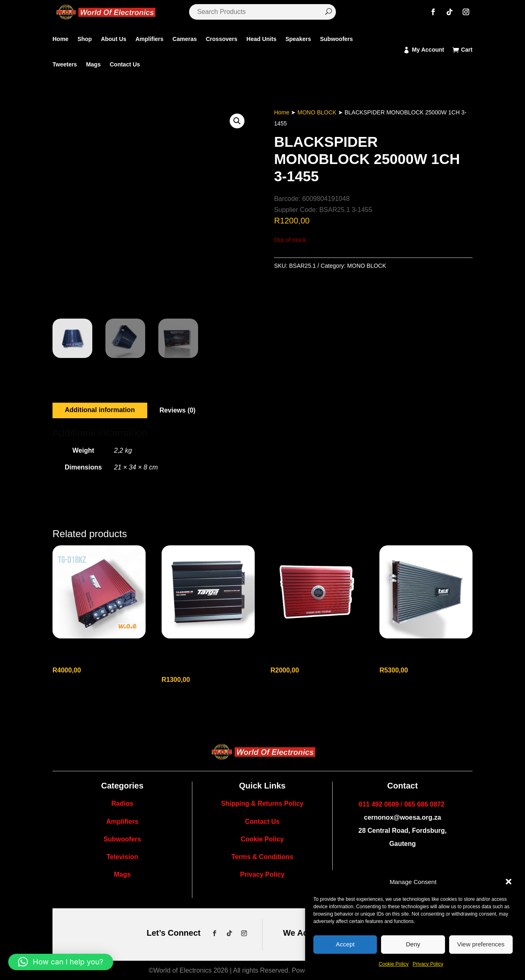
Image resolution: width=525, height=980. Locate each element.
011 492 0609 (379, 804)
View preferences (481, 944)
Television (122, 857)
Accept (345, 944)
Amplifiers (149, 39)
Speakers (298, 39)
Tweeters (65, 64)
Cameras (185, 39)
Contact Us (125, 64)
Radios (122, 803)
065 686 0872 (424, 804)
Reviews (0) (178, 410)
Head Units (261, 39)
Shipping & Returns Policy (262, 803)
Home (60, 39)
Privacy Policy (428, 964)
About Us (114, 39)
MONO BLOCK (317, 112)
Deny (413, 944)
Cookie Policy (394, 964)
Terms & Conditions (262, 857)
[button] (509, 882)
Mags (94, 64)
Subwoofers (336, 39)
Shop (85, 39)
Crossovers (222, 39)
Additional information (100, 410)
